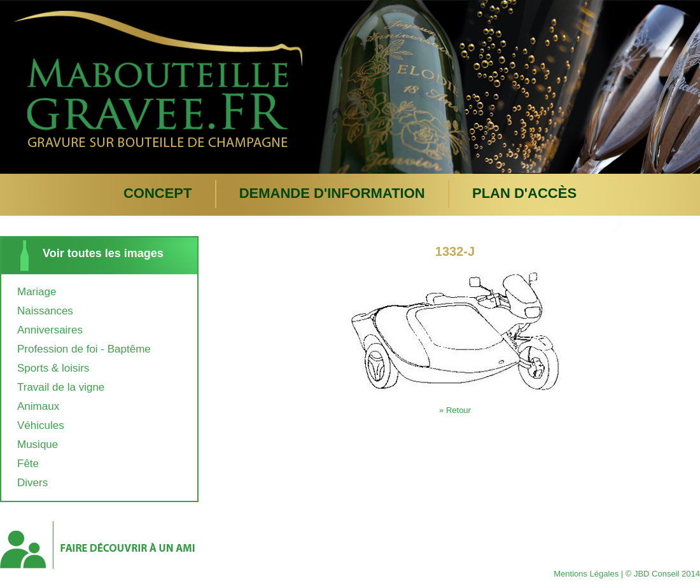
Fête (28, 464)
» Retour (455, 410)
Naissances (45, 311)
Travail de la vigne (61, 387)
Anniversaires (50, 330)
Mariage (37, 292)
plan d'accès (524, 193)
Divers (32, 483)
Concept (158, 193)
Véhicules (41, 425)
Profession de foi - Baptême (84, 349)
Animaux (38, 406)
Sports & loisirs (53, 368)
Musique (38, 444)
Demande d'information (332, 193)
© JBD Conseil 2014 (663, 574)
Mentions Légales (586, 574)
